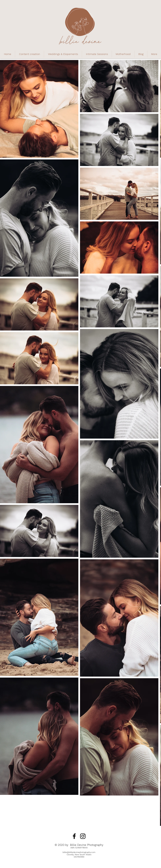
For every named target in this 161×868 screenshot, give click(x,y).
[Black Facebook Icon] (74, 836)
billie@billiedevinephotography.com (79, 852)
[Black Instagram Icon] (83, 836)
